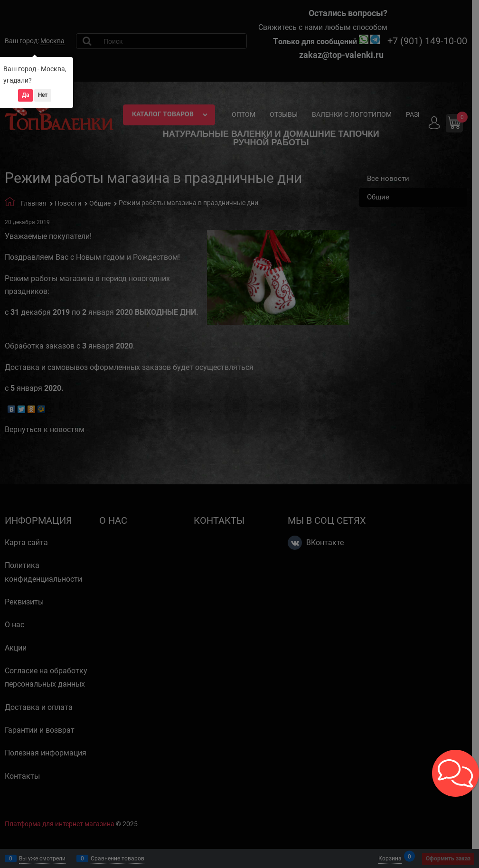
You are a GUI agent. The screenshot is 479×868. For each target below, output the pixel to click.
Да (25, 95)
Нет (43, 95)
